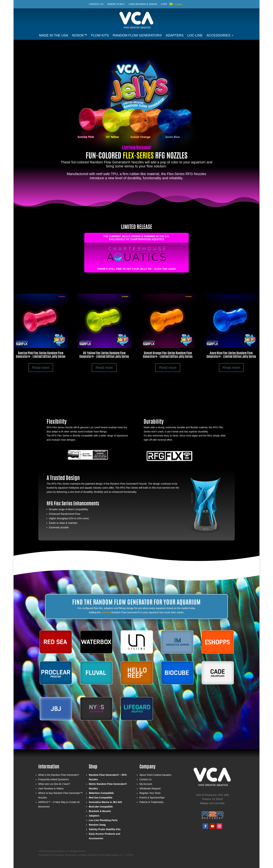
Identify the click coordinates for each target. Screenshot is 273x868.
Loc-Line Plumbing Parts (103, 820)
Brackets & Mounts (100, 811)
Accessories (218, 36)
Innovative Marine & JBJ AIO (105, 802)
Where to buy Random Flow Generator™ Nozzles (60, 795)
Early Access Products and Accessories (104, 836)
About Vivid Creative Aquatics (155, 775)
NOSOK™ (80, 36)
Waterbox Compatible (101, 793)
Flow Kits (100, 36)
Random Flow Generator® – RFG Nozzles (108, 777)
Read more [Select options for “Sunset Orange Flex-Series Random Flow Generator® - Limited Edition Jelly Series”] (168, 368)
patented (106, 612)
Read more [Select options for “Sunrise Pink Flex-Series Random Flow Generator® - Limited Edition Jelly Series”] (41, 368)
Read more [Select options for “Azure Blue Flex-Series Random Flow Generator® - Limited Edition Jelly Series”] (231, 368)
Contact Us (96, 4)
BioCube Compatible (101, 807)
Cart (164, 4)
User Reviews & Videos (143, 4)
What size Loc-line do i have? (54, 784)
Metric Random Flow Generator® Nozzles (108, 786)
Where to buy (116, 4)
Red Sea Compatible (101, 798)
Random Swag (97, 825)
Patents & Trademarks (152, 802)
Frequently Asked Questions (54, 779)
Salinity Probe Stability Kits (105, 829)
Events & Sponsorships (152, 798)
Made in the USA (54, 36)
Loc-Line (195, 36)
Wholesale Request (150, 788)
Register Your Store (150, 793)
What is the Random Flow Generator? (59, 775)
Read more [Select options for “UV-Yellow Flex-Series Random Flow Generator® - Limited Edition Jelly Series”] (104, 368)
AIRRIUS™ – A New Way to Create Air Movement (59, 804)
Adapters (175, 36)
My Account (146, 784)
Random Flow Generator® (137, 36)
